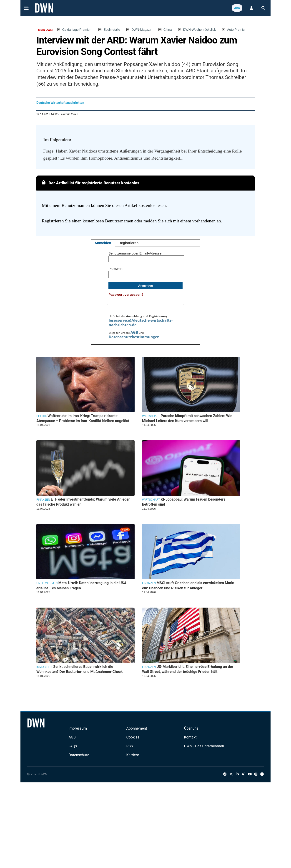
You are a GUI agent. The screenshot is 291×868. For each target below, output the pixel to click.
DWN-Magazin (142, 30)
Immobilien (44, 667)
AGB (134, 332)
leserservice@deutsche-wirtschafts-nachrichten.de (141, 323)
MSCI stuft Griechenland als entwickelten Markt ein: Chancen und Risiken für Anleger (188, 585)
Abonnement (137, 728)
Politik (42, 416)
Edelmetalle (112, 30)
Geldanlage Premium (77, 30)
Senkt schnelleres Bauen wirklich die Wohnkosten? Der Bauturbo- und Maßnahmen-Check (79, 669)
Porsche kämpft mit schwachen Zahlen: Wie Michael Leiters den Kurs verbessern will (187, 418)
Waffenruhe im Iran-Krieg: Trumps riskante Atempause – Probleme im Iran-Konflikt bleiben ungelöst (83, 418)
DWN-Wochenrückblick (200, 30)
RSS (130, 746)
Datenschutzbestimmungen (134, 337)
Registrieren (129, 243)
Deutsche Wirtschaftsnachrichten (60, 103)
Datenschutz (79, 755)
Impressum (78, 728)
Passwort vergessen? (126, 294)
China (168, 30)
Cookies (133, 737)
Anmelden (103, 243)
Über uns (191, 728)
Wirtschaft (151, 416)
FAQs (73, 746)
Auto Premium (237, 30)
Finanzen (43, 500)
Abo (237, 8)
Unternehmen (47, 583)
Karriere (133, 755)
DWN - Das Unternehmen (204, 746)
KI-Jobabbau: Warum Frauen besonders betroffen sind (184, 502)
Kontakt (190, 737)
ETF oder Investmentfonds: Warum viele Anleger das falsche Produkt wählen (83, 502)
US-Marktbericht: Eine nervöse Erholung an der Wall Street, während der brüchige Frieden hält (188, 669)
